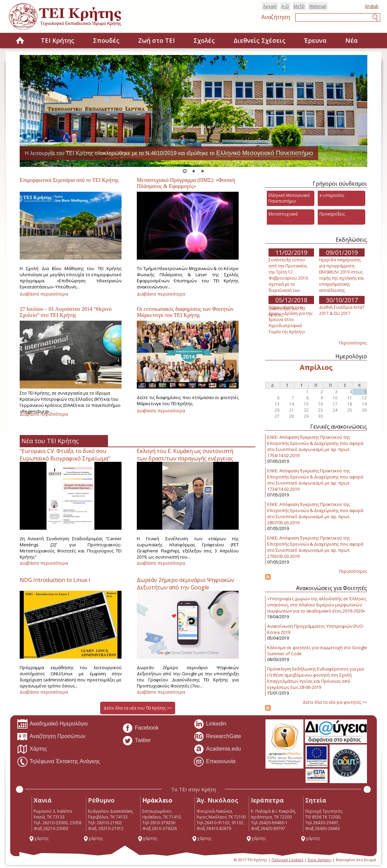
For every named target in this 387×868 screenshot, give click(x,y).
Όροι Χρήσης (319, 860)
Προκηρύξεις (332, 214)
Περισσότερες (353, 343)
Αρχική (270, 6)
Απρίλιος (316, 367)
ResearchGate (217, 737)
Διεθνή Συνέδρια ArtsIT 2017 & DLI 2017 (342, 310)
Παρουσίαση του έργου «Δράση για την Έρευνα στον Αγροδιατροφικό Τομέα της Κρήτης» (290, 319)
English (372, 6)
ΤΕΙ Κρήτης (58, 40)
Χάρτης (32, 749)
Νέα (352, 40)
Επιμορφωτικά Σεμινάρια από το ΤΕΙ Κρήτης (69, 180)
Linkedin (210, 724)
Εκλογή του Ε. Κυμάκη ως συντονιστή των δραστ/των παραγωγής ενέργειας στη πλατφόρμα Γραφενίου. (185, 458)
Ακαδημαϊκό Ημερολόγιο (52, 724)
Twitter (136, 741)
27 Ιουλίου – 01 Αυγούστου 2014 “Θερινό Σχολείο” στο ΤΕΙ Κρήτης (66, 312)
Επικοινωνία (215, 762)
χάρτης (39, 838)
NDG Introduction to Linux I (55, 580)
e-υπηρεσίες (332, 195)
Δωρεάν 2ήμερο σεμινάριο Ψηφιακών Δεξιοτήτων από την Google (186, 584)
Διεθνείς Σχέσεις (260, 40)
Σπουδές (106, 40)
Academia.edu (217, 749)
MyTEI (299, 6)
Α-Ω (285, 6)
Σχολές (204, 40)
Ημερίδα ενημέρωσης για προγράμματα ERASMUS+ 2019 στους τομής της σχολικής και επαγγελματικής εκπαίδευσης (342, 275)
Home (20, 41)
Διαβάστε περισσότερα (44, 294)
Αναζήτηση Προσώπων (51, 737)
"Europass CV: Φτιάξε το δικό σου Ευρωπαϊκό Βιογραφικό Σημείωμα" (65, 455)
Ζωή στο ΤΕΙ (156, 40)
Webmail (318, 6)
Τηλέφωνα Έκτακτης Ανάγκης (59, 762)
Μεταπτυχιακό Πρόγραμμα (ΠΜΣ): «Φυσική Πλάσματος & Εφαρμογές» (186, 183)
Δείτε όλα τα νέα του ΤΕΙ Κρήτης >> (138, 708)
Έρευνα (315, 40)
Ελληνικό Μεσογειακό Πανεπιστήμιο (265, 153)
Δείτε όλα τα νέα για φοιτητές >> (335, 702)
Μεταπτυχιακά (283, 214)
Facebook (140, 728)
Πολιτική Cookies (287, 860)
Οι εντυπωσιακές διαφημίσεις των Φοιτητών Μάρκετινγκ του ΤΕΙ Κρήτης (185, 312)
